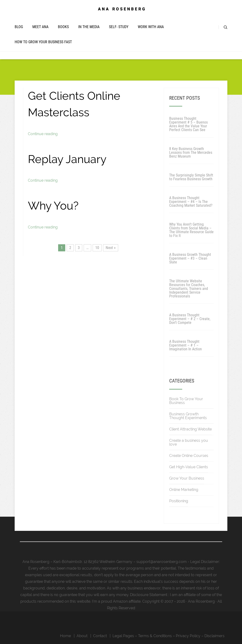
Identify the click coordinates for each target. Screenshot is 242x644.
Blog (19, 27)
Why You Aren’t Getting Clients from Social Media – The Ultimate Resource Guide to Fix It (191, 230)
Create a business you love (189, 442)
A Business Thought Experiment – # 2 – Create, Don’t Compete (190, 319)
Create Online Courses (189, 456)
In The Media (89, 27)
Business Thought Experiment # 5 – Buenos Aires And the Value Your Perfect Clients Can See (188, 124)
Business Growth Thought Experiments (188, 416)
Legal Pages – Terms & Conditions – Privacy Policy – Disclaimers (169, 636)
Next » (111, 248)
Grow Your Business (187, 478)
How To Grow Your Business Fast (43, 42)
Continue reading (43, 134)
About (82, 636)
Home (65, 636)
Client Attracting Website (190, 429)
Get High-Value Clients (189, 467)
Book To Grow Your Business (186, 401)
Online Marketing (184, 490)
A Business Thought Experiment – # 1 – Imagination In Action (186, 345)
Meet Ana (40, 27)
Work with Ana (151, 27)
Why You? (53, 206)
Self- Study (119, 27)
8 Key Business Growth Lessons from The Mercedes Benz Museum (191, 152)
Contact (100, 636)
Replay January (67, 159)
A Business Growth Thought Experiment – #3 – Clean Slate (190, 258)
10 (97, 248)
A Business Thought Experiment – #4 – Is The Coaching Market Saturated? (191, 202)
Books (63, 27)
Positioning (179, 501)
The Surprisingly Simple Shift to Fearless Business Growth (191, 177)
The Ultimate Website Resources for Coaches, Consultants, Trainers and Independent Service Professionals (189, 289)
